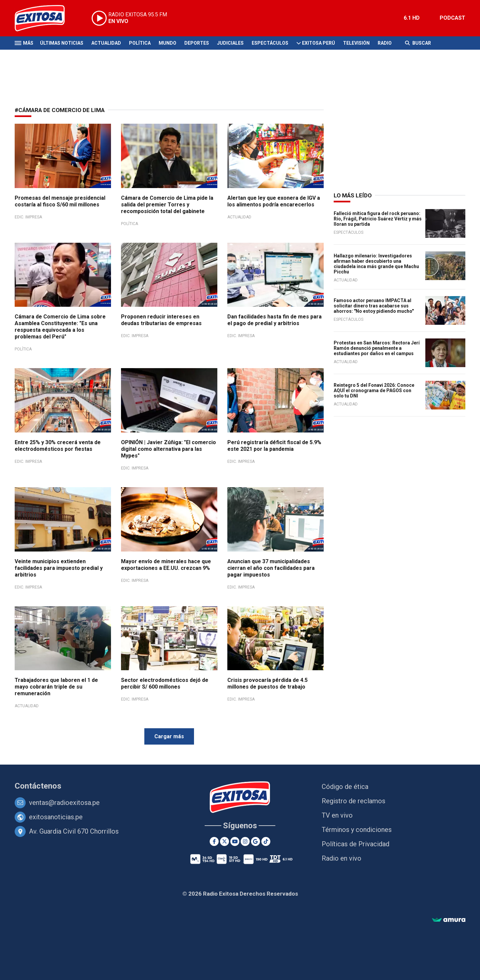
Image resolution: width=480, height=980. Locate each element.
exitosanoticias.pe (56, 817)
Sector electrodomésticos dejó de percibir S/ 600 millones (165, 683)
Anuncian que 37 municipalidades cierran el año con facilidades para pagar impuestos (271, 568)
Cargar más (169, 736)
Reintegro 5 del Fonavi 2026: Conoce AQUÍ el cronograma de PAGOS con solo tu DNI (374, 390)
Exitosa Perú (318, 43)
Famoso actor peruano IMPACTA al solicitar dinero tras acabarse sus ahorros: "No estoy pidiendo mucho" (374, 306)
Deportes (197, 43)
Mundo (167, 43)
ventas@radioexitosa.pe (64, 803)
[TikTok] (266, 841)
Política (140, 43)
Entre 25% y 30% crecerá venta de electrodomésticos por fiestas (58, 446)
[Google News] (255, 841)
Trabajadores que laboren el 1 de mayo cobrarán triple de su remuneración (56, 687)
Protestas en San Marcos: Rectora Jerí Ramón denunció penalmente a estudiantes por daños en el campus (377, 348)
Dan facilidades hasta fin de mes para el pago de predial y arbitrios (274, 320)
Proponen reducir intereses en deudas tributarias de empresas (161, 320)
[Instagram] (245, 841)
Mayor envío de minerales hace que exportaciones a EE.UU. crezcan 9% (166, 565)
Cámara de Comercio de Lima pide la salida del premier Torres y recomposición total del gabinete (167, 205)
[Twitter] (224, 841)
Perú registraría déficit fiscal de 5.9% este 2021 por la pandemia (274, 446)
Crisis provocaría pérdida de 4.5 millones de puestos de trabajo (267, 683)
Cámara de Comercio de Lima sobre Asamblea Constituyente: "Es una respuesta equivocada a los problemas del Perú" (60, 327)
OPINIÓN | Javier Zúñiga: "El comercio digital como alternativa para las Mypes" (168, 449)
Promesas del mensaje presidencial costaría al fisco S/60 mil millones (60, 201)
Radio (385, 43)
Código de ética (345, 787)
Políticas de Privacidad (355, 844)
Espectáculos (270, 43)
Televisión (356, 43)
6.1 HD (412, 18)
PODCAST (452, 18)
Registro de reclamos (353, 801)
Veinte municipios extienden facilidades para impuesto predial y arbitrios (59, 568)
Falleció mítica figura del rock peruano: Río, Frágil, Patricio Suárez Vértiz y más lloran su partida (378, 219)
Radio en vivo (341, 858)
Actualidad (106, 43)
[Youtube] (235, 841)
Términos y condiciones (357, 830)
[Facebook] (214, 841)
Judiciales (230, 43)
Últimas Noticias (62, 43)
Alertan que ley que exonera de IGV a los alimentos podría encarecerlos (274, 201)
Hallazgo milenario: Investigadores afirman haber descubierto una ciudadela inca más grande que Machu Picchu (376, 264)
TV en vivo (337, 815)
